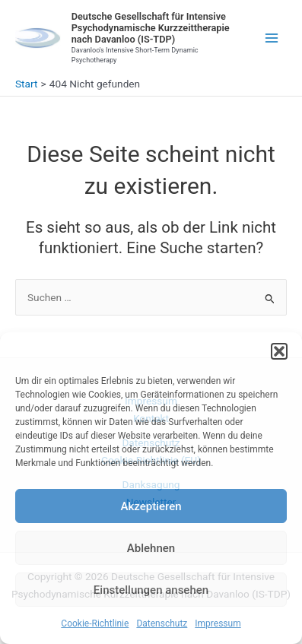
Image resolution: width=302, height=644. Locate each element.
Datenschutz (162, 623)
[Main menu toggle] (272, 38)
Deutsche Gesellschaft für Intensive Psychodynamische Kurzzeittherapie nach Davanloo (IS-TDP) (151, 28)
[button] (279, 351)
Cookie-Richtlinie (95, 623)
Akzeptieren (151, 506)
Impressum (218, 623)
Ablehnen (151, 548)
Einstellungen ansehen (151, 590)
